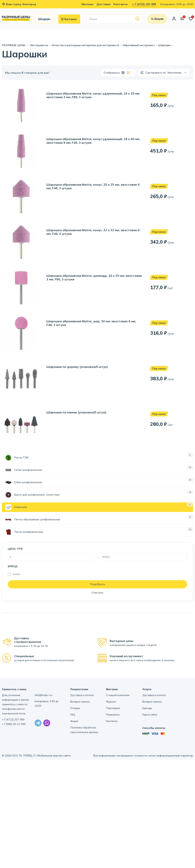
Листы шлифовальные (24, 532)
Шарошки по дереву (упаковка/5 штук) (77, 367)
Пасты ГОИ (17, 458)
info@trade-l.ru (43, 695)
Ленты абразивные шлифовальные (33, 520)
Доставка (103, 4)
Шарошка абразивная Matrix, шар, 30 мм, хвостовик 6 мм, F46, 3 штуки (91, 323)
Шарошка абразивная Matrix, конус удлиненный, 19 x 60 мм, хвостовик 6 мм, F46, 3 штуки (93, 141)
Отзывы (75, 708)
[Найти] (138, 19)
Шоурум (44, 19)
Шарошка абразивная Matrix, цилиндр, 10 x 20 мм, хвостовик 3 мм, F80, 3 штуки (94, 278)
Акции (74, 721)
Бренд (13, 566)
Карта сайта (150, 715)
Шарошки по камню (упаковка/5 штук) (76, 412)
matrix (16, 574)
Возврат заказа (80, 702)
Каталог (69, 19)
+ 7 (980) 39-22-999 (14, 724)
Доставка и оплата (82, 695)
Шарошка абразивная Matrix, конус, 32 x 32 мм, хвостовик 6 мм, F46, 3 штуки (93, 232)
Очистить (97, 593)
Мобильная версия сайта (54, 756)
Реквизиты (113, 715)
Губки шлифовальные (24, 482)
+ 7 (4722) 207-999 (144, 4)
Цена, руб (15, 549)
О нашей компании (118, 695)
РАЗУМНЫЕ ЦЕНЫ (14, 45)
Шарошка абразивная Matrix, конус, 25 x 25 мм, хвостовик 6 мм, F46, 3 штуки (93, 186)
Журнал (111, 702)
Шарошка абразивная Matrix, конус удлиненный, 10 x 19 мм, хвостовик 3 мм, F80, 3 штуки (93, 95)
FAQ (73, 715)
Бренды (147, 708)
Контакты (120, 4)
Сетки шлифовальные (24, 470)
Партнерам (113, 708)
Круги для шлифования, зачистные (33, 495)
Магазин (88, 4)
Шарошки (16, 507)
